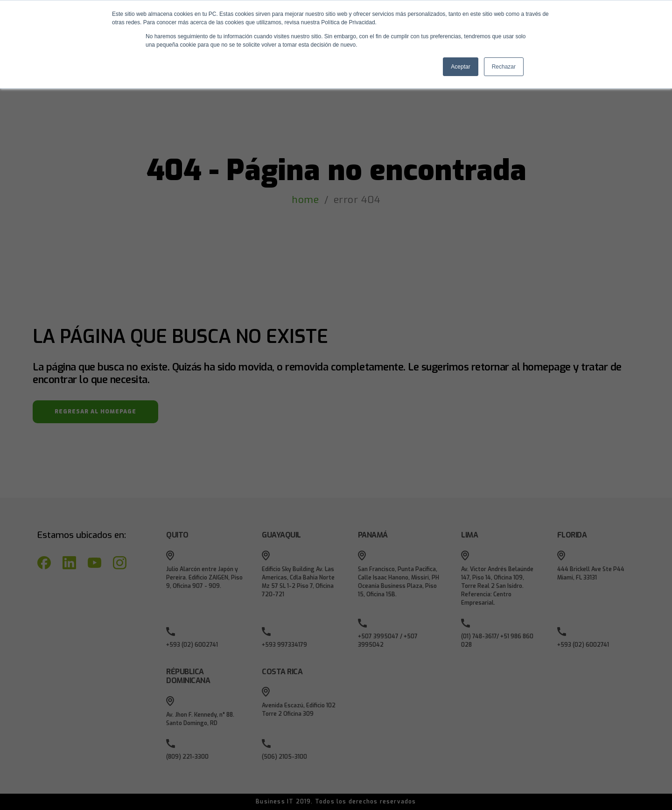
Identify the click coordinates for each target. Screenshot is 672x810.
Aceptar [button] (460, 67)
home (305, 200)
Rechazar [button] (504, 67)
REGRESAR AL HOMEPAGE (95, 412)
